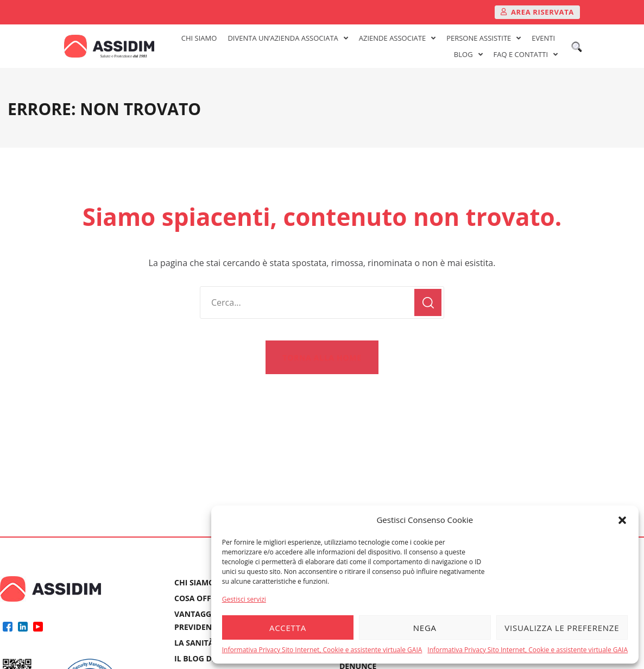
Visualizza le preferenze (562, 628)
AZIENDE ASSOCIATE (397, 38)
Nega (425, 628)
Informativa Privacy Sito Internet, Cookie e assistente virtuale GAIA (322, 650)
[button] (622, 520)
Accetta (288, 628)
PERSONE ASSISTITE (484, 38)
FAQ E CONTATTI (526, 54)
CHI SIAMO (199, 38)
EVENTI (543, 38)
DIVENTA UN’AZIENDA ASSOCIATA (288, 38)
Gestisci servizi (244, 599)
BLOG (468, 54)
